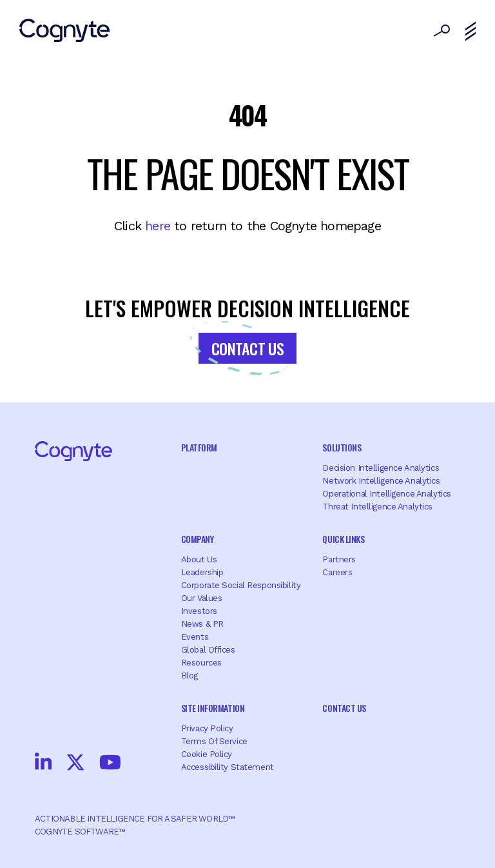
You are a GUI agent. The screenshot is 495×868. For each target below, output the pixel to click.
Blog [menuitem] (189, 676)
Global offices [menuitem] (208, 650)
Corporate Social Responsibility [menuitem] (241, 585)
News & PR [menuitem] (202, 624)
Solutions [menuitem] (342, 447)
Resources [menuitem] (201, 663)
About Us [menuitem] (199, 559)
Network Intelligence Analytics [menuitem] (381, 481)
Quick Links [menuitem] (343, 539)
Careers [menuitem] (337, 572)
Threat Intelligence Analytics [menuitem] (377, 507)
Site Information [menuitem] (213, 708)
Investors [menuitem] (199, 611)
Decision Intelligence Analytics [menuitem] (381, 468)
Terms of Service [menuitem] (214, 741)
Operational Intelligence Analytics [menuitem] (386, 494)
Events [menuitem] (195, 637)
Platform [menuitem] (199, 447)
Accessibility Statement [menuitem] (228, 767)
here (158, 226)
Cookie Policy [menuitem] (207, 754)
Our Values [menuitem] (202, 598)
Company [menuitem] (198, 539)
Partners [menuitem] (339, 559)
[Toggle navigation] (471, 32)
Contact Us (247, 348)
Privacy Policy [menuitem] (207, 728)
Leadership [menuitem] (202, 572)
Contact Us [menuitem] (344, 708)
